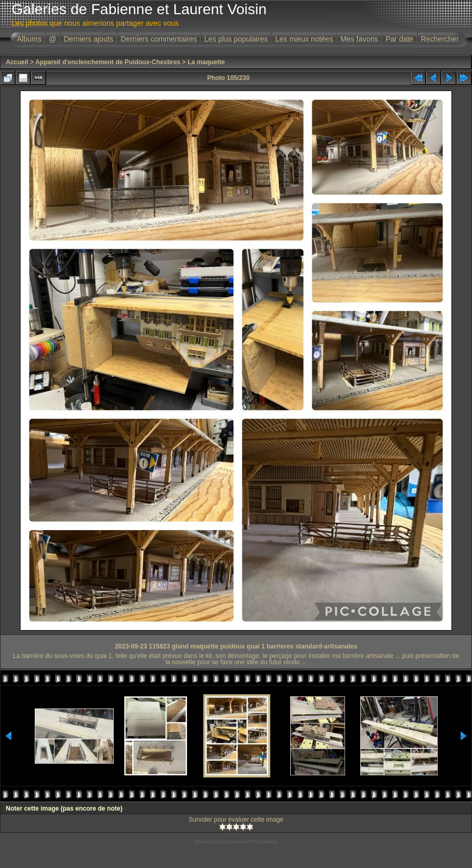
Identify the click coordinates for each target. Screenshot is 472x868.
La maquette (206, 62)
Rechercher (440, 39)
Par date (400, 39)
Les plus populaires (236, 39)
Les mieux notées (304, 39)
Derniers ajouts (88, 39)
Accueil (17, 62)
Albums (29, 39)
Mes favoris (359, 39)
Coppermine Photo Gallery (249, 842)
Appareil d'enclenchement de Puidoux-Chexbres (108, 62)
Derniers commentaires (159, 39)
